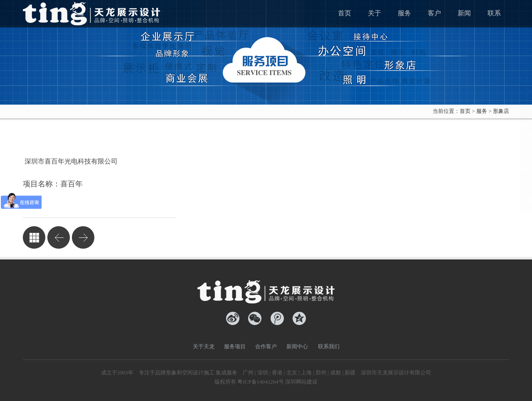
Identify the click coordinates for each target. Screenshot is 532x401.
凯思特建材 (59, 237)
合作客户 (266, 346)
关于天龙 (204, 346)
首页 (465, 111)
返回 (34, 237)
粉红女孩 (83, 237)
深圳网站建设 (301, 382)
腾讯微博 (277, 318)
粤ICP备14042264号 (260, 382)
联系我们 (329, 346)
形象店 (501, 111)
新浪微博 (233, 318)
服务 (482, 111)
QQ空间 (299, 318)
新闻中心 (297, 346)
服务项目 (235, 346)
